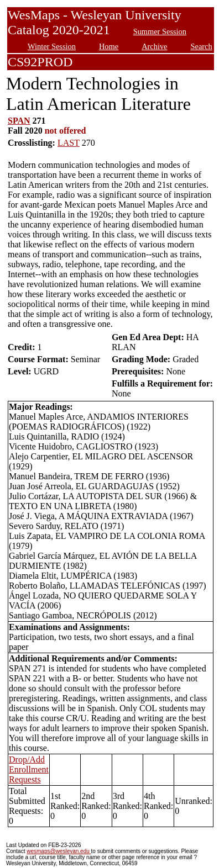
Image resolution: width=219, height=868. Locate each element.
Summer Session (160, 31)
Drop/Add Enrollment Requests (29, 769)
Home (109, 46)
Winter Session (52, 46)
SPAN (19, 121)
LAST (69, 143)
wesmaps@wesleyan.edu (59, 851)
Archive (154, 46)
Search (202, 46)
